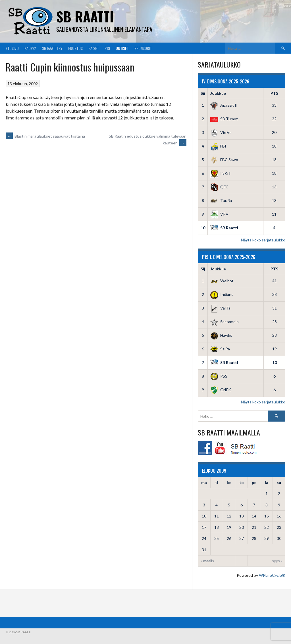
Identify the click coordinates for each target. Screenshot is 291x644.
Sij (203, 93)
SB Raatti (85, 16)
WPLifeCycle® (272, 575)
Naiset (94, 48)
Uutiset (122, 48)
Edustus (75, 48)
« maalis (207, 561)
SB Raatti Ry (52, 48)
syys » (277, 561)
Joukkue (218, 93)
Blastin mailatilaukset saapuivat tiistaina (45, 136)
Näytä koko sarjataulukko (263, 240)
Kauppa (30, 48)
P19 (107, 48)
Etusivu (12, 48)
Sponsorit (143, 48)
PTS (274, 93)
